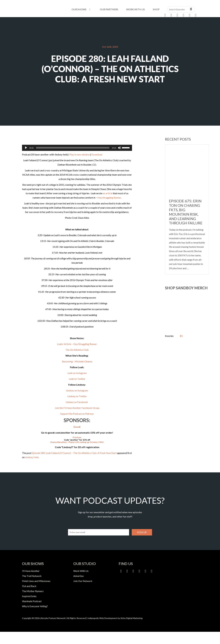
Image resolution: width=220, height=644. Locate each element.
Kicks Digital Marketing (132, 618)
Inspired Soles (29, 596)
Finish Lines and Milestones (36, 581)
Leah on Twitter (77, 379)
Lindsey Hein (32, 457)
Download (97, 154)
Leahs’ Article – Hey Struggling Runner (77, 344)
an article (108, 193)
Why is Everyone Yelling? (35, 606)
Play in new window (80, 154)
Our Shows (82, 9)
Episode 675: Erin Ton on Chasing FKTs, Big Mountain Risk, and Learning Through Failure (186, 212)
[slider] (73, 148)
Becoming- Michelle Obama (77, 361)
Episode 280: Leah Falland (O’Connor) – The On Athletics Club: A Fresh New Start (74, 453)
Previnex (77, 437)
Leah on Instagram (77, 373)
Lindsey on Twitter (77, 396)
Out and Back (29, 586)
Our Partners (109, 9)
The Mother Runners (33, 591)
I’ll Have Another (31, 571)
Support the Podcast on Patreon (77, 414)
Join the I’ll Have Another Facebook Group (77, 408)
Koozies (169, 336)
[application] (77, 148)
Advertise (78, 576)
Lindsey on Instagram (77, 390)
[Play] (26, 148)
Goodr (77, 427)
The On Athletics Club (77, 350)
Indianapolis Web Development (102, 618)
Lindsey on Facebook (77, 402)
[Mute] (119, 148)
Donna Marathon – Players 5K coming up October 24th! (77, 442)
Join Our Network (83, 581)
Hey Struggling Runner (109, 198)
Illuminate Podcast (32, 601)
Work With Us (135, 9)
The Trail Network (32, 576)
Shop (156, 9)
